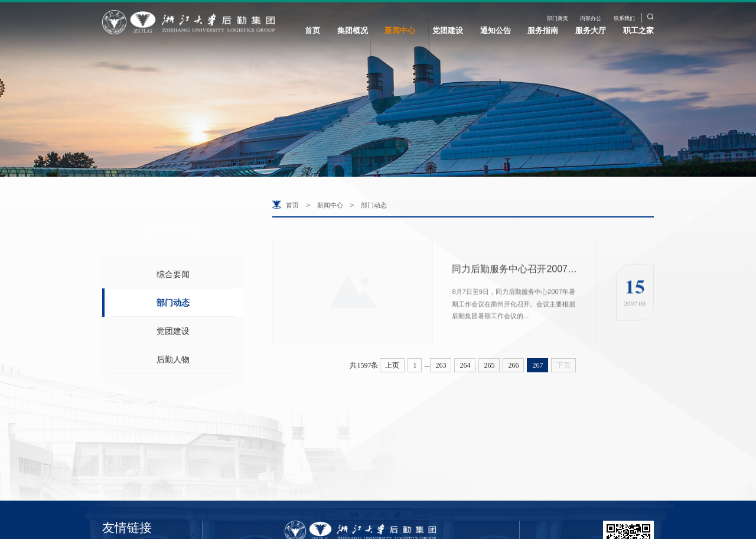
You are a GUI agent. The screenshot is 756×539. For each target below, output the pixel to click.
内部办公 (591, 18)
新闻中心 (400, 30)
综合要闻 (173, 274)
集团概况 (353, 30)
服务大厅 (591, 30)
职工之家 (638, 30)
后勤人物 (173, 359)
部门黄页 (558, 18)
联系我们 (624, 18)
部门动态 (173, 303)
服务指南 (543, 30)
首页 (312, 30)
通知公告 (496, 30)
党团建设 (448, 30)
